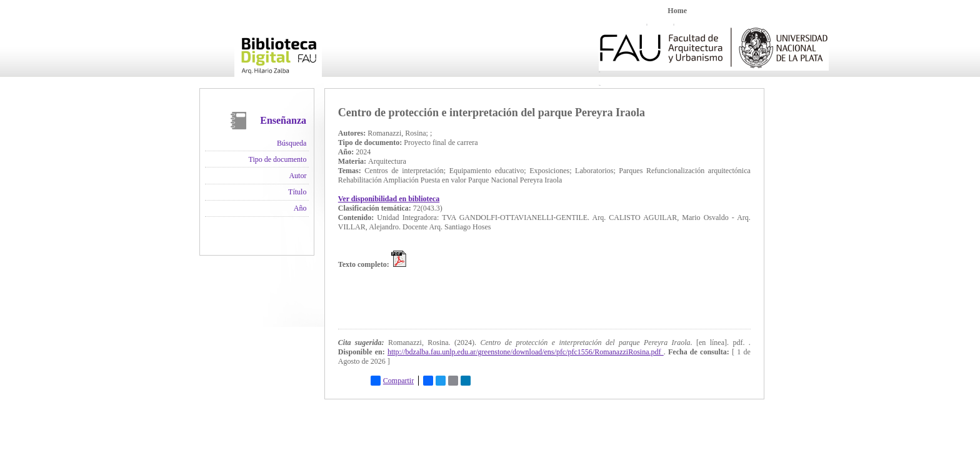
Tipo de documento (278, 159)
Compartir (392, 381)
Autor (297, 176)
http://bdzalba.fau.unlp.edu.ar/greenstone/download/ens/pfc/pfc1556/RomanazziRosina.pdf (526, 352)
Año (300, 208)
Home (677, 11)
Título (297, 192)
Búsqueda (292, 143)
